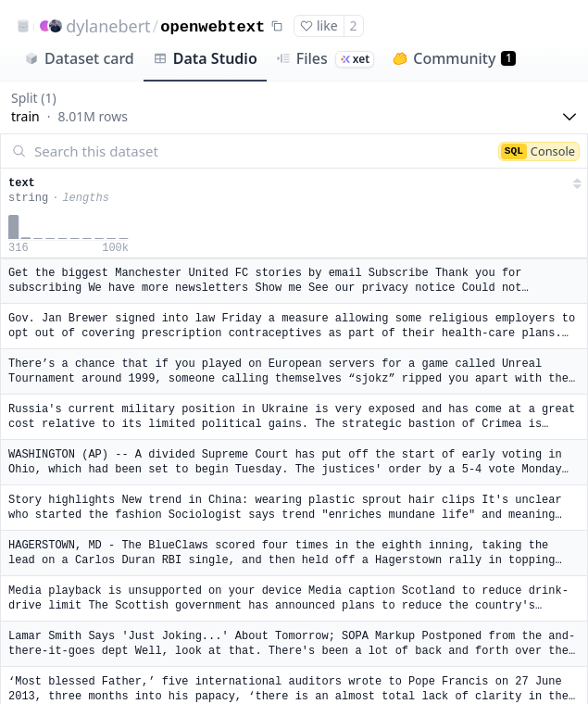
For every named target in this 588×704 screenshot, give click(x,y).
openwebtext (213, 27)
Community (454, 58)
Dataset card (79, 58)
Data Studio (205, 58)
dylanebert (108, 26)
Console (538, 151)
